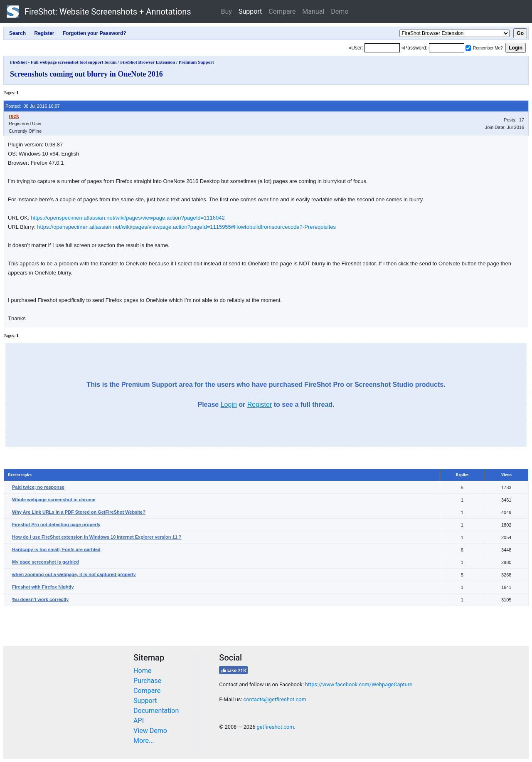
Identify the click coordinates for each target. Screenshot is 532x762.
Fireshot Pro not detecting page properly (56, 524)
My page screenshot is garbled (46, 562)
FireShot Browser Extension (148, 62)
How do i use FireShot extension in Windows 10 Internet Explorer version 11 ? (97, 537)
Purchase (147, 681)
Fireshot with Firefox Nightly (43, 587)
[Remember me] (468, 48)
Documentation (156, 711)
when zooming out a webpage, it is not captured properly (74, 574)
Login (229, 405)
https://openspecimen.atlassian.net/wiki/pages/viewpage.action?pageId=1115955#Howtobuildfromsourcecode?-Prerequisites (186, 227)
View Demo (150, 731)
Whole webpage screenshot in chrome (54, 500)
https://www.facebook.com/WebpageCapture (359, 684)
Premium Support (196, 62)
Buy (227, 11)
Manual (313, 11)
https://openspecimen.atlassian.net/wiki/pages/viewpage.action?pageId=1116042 (128, 218)
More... (144, 741)
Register (260, 405)
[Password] (447, 48)
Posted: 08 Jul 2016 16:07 (33, 106)
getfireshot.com (276, 727)
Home (142, 671)
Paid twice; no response (38, 487)
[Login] (382, 48)
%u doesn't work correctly (41, 599)
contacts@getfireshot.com (275, 699)
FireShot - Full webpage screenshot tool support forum (63, 62)
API (139, 721)
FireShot (99, 12)
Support (250, 11)
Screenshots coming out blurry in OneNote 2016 (86, 74)
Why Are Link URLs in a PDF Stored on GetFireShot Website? (79, 512)
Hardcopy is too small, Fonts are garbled (56, 549)
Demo (340, 11)
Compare (282, 11)
